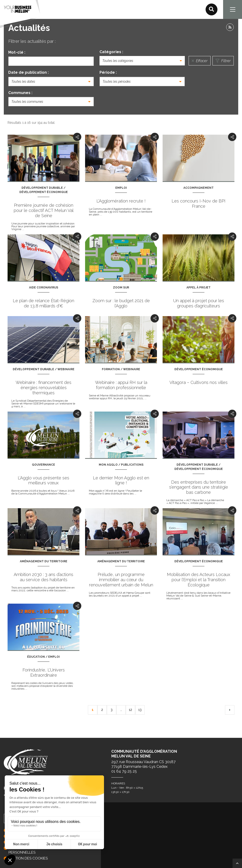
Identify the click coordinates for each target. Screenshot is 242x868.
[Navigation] (233, 9)
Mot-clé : (17, 52)
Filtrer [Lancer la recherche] (223, 61)
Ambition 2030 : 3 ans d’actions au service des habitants (43, 577)
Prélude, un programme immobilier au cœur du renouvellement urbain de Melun (121, 580)
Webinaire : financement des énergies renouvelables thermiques (43, 388)
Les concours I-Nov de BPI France (199, 204)
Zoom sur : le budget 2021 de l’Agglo (121, 303)
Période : (108, 72)
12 (130, 710)
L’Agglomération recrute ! (121, 201)
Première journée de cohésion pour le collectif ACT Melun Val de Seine (44, 210)
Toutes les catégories (118, 61)
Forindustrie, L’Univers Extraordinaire (44, 672)
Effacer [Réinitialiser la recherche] (200, 61)
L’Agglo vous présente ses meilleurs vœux (43, 480)
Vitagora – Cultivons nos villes (199, 382)
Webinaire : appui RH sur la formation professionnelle (121, 385)
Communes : (20, 93)
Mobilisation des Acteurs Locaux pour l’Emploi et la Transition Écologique (199, 580)
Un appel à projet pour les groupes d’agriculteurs (199, 303)
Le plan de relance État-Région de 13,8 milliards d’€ (43, 303)
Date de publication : (28, 72)
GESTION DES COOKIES (28, 858)
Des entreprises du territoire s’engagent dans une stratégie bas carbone (199, 487)
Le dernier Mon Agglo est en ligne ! (121, 480)
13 (140, 710)
